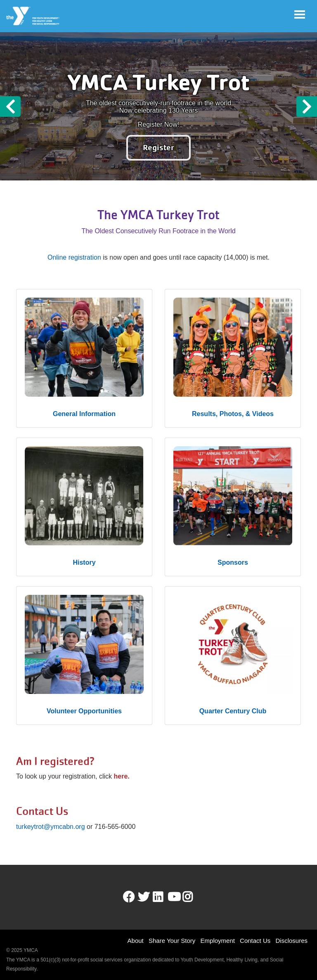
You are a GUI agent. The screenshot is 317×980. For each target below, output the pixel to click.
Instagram (193, 897)
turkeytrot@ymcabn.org (51, 827)
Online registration (74, 257)
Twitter (144, 897)
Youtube (173, 897)
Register (158, 148)
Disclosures (291, 941)
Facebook (129, 897)
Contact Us (255, 941)
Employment (218, 941)
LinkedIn (164, 897)
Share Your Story (172, 941)
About (136, 941)
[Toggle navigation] (300, 14)
